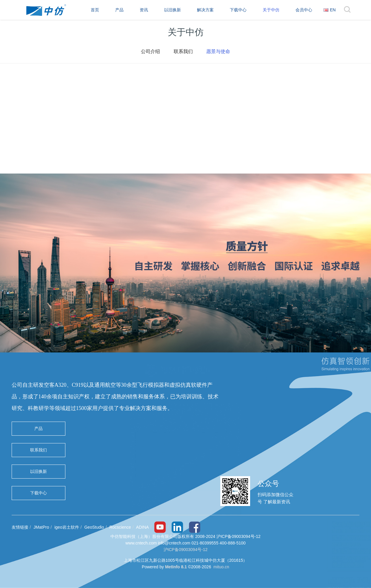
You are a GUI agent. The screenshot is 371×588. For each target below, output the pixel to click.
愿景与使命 (220, 52)
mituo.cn (221, 567)
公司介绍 (149, 52)
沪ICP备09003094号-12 (186, 550)
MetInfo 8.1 (176, 567)
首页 (95, 10)
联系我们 (183, 52)
